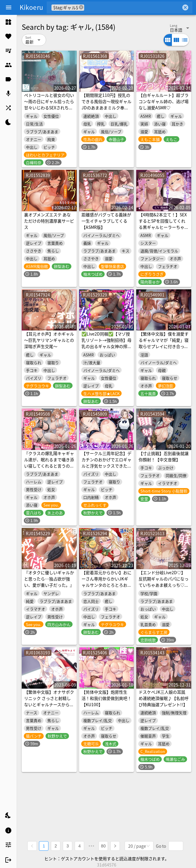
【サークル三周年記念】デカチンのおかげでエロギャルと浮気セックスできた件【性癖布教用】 (106, 463)
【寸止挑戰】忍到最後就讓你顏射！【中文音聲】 (164, 456)
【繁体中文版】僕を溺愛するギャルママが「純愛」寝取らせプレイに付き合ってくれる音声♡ (164, 343)
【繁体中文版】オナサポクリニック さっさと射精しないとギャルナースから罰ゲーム (49, 701)
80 (104, 846)
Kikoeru (31, 7)
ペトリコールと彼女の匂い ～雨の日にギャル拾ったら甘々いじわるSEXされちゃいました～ (49, 104)
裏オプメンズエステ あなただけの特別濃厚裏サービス (49, 221)
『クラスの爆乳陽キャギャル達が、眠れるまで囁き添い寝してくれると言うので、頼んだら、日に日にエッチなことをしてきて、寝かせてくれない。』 (49, 469)
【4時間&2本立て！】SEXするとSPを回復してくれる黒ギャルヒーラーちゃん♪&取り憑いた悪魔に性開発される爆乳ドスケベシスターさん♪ (164, 230)
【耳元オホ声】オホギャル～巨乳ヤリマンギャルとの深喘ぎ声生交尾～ (49, 340)
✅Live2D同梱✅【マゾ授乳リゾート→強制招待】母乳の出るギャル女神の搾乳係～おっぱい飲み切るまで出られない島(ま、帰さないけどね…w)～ (106, 349)
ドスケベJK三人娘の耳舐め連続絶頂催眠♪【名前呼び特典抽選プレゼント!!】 (164, 698)
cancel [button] (81, 7)
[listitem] (8, 22)
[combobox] (133, 7)
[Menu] (9, 7)
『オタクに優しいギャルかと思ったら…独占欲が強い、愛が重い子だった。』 (49, 579)
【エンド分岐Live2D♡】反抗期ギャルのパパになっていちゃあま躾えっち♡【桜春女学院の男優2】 (164, 582)
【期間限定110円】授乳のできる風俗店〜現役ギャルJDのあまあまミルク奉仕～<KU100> (106, 104)
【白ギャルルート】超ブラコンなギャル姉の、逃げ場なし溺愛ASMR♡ (164, 101)
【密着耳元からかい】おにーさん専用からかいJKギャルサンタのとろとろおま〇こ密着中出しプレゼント (106, 582)
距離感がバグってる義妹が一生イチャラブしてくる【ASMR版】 (106, 221)
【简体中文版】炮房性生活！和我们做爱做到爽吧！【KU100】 (106, 698)
